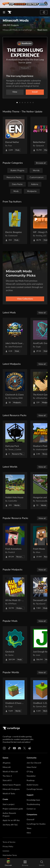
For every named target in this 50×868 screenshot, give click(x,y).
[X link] (25, 748)
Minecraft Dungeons (11, 789)
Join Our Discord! (34, 763)
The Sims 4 (7, 776)
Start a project (9, 804)
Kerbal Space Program (12, 785)
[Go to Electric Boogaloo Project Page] (15, 225)
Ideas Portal (31, 767)
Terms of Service (9, 842)
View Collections (25, 299)
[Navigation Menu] (4, 12)
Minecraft (7, 767)
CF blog (30, 772)
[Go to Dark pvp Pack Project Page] (15, 439)
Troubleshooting (33, 804)
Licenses (6, 851)
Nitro (29, 833)
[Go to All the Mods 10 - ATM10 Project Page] (15, 593)
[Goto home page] (10, 12)
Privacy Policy (8, 847)
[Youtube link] (14, 748)
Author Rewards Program (9, 815)
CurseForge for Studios (36, 824)
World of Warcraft (10, 772)
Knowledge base (33, 800)
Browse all (41, 163)
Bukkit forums (32, 785)
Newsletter (31, 776)
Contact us (31, 809)
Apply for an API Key (11, 820)
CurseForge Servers (35, 789)
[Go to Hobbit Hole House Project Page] (15, 491)
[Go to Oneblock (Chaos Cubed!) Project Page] (15, 696)
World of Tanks (9, 794)
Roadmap (31, 781)
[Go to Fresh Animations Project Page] (15, 542)
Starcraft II (7, 781)
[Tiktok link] (9, 748)
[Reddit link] (30, 748)
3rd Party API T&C (10, 825)
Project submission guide (13, 809)
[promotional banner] (25, 4)
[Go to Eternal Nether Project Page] (15, 135)
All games (7, 763)
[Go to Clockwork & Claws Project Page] (15, 388)
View (15, 92)
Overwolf (30, 820)
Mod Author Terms (10, 855)
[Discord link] (19, 748)
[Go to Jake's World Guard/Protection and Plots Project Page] (15, 336)
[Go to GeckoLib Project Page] (15, 645)
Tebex (29, 828)
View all (42, 313)
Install (35, 92)
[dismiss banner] (46, 3)
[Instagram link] (4, 748)
